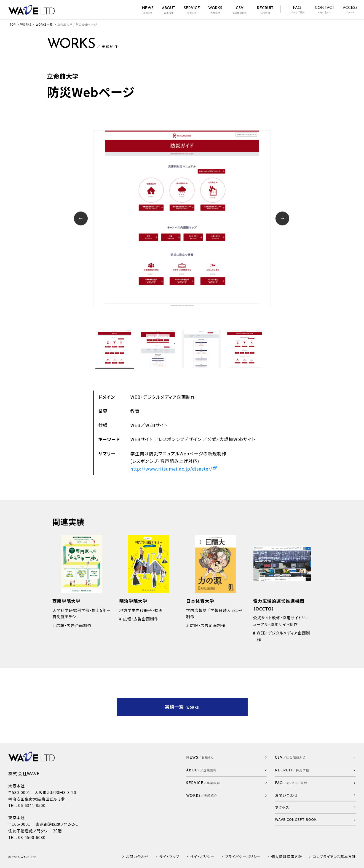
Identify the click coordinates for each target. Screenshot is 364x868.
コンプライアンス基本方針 (334, 857)
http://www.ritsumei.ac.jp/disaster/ (171, 469)
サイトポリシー (202, 857)
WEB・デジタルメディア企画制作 (163, 397)
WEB (136, 425)
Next (283, 219)
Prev (81, 219)
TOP (13, 24)
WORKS (26, 24)
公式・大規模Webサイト (231, 439)
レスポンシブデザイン (180, 439)
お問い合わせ (137, 857)
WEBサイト (156, 425)
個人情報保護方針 (287, 857)
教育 (135, 411)
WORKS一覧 (44, 24)
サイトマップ (169, 857)
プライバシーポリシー (243, 857)
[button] (227, 770)
